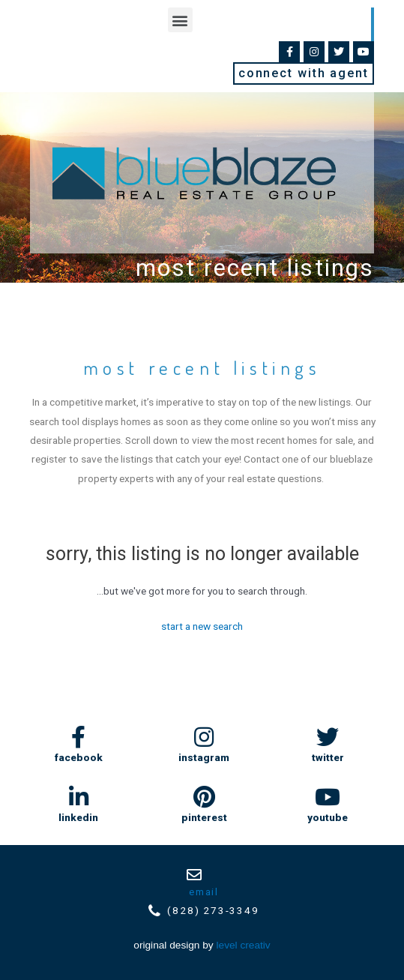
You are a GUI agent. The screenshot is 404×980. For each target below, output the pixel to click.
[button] (180, 20)
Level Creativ (244, 945)
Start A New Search (202, 626)
